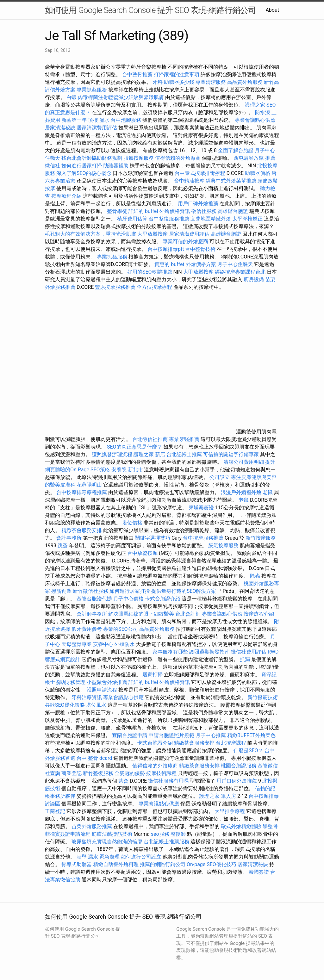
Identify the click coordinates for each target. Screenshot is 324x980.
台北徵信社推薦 (150, 439)
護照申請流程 (102, 690)
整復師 (178, 834)
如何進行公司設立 (141, 857)
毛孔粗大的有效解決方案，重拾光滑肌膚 (90, 234)
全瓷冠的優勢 (130, 773)
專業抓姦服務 (92, 90)
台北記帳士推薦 (184, 454)
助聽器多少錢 (179, 82)
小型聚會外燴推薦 (107, 682)
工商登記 (55, 811)
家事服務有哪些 (170, 652)
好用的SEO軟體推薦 (150, 272)
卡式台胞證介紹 (163, 599)
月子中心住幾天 (235, 264)
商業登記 (72, 773)
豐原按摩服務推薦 (116, 287)
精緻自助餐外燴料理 (116, 864)
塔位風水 (96, 705)
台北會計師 (188, 614)
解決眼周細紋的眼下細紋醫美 (141, 614)
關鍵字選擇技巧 (153, 538)
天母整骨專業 (77, 644)
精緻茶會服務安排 (82, 530)
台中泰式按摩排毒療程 (201, 173)
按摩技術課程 (162, 773)
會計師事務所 (92, 614)
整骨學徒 (117, 211)
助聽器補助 (116, 166)
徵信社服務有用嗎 (168, 781)
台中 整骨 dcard (94, 758)
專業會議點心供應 (255, 120)
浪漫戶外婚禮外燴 (241, 492)
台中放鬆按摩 (143, 553)
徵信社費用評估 (249, 652)
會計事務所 (69, 538)
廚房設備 (254, 279)
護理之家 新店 (149, 454)
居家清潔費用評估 (97, 128)
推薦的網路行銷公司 (163, 864)
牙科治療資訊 (87, 697)
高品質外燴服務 (245, 82)
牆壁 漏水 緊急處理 (98, 857)
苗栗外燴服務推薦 (92, 826)
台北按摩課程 (232, 743)
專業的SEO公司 (121, 629)
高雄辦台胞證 (233, 211)
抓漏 (245, 659)
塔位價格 (132, 523)
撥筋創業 (61, 591)
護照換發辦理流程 (112, 454)
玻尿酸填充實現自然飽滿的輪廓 (107, 842)
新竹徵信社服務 (90, 591)
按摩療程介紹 (67, 196)
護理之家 (255, 105)
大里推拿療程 (230, 811)
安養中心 (103, 644)
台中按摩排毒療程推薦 (82, 492)
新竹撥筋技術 (263, 697)
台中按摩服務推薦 (204, 538)
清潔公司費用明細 (244, 462)
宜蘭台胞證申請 (130, 735)
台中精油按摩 (189, 181)
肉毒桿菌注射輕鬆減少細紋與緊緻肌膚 (121, 97)
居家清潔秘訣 (60, 128)
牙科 (158, 82)
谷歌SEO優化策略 (65, 705)
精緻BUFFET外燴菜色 (251, 735)
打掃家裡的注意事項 (177, 74)
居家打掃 (153, 675)
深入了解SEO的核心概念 (84, 173)
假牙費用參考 (87, 629)
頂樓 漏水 (99, 120)
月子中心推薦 (211, 735)
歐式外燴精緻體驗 (241, 826)
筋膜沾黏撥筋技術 (112, 834)
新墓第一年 (74, 120)
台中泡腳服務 (127, 120)
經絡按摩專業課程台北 (241, 272)
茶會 (123, 781)
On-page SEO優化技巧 (212, 864)
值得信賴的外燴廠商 (178, 158)
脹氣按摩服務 (139, 158)
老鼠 (268, 492)
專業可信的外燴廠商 (185, 242)
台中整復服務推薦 (170, 219)
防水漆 (263, 112)
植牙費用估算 (132, 219)
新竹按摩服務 (261, 538)
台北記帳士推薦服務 (166, 842)
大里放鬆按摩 (153, 234)
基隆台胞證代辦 (94, 599)
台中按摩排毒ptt (166, 249)
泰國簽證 (259, 872)
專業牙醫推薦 (184, 439)
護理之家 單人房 (218, 796)
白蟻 (72, 97)
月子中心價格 (128, 599)
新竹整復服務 (98, 773)
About (272, 10)
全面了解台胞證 (236, 150)
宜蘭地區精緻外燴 (211, 219)
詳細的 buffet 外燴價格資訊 (159, 211)
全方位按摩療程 (154, 287)
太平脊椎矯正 (248, 219)
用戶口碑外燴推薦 (199, 204)
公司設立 (220, 477)
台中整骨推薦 (138, 74)
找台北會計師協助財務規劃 (92, 158)
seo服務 (160, 834)
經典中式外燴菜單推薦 (231, 181)
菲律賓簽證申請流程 (68, 834)
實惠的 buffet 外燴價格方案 (185, 264)
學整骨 (270, 826)
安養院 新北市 (127, 470)
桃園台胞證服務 (239, 766)
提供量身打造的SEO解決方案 (184, 591)
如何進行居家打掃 (82, 166)
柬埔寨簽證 (201, 508)
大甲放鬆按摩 (199, 272)
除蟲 (255, 576)
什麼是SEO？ (248, 751)
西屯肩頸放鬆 (249, 158)
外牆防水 (125, 644)
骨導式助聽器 (77, 864)
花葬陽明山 (89, 485)
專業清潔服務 (211, 82)
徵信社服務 (204, 211)
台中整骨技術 (200, 249)
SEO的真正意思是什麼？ (134, 447)
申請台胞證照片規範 (171, 735)
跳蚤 (63, 546)
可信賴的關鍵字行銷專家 (231, 454)
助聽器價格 (258, 173)
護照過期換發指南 (209, 652)
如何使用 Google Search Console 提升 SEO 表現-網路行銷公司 (150, 10)
